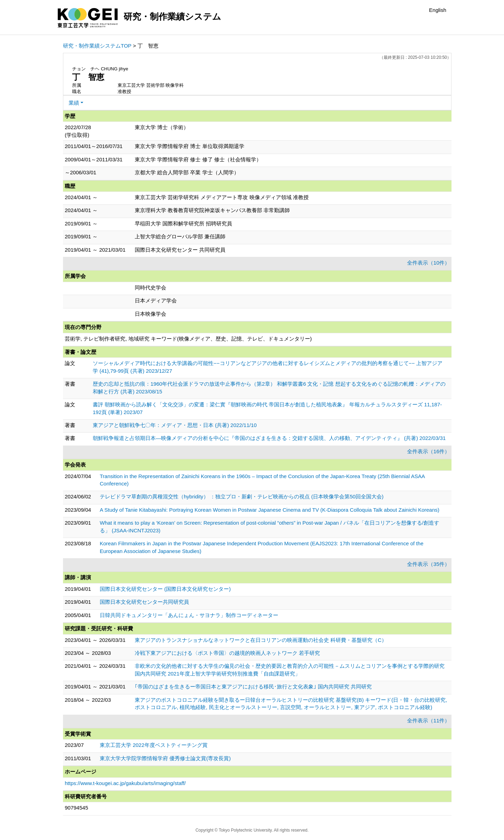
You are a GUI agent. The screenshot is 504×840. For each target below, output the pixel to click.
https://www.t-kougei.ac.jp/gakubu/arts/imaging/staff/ (125, 783)
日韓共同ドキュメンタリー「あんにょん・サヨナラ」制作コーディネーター (189, 615)
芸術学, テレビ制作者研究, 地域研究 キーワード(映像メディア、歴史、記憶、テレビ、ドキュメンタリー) (188, 339)
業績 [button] (74, 103)
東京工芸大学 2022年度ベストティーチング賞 (154, 745)
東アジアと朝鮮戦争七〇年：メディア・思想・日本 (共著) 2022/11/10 (175, 425)
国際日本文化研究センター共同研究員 (144, 602)
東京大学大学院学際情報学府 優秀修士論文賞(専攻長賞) (165, 758)
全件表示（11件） (428, 720)
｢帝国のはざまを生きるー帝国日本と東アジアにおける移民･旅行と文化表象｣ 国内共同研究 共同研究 (253, 687)
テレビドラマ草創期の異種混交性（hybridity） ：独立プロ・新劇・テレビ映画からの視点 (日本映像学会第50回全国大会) (242, 496)
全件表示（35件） (428, 564)
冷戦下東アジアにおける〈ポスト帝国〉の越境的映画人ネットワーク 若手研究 (227, 653)
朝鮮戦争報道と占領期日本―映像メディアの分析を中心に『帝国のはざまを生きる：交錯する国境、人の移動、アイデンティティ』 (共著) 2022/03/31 (269, 438)
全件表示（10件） (428, 263)
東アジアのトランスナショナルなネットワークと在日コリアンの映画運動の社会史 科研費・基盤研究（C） (261, 640)
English (438, 10)
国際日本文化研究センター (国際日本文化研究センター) (165, 589)
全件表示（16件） (428, 451)
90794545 (76, 808)
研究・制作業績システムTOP (97, 46)
